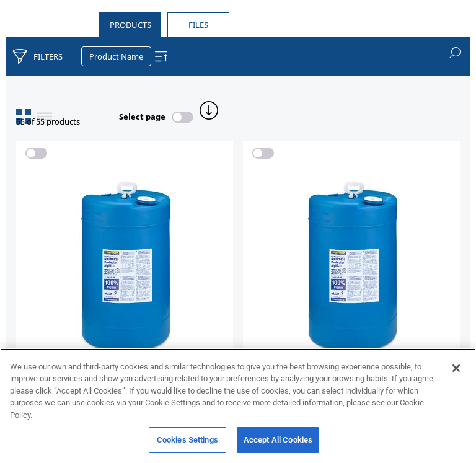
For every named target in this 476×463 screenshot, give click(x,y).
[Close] (456, 373)
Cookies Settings (187, 445)
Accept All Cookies (278, 445)
